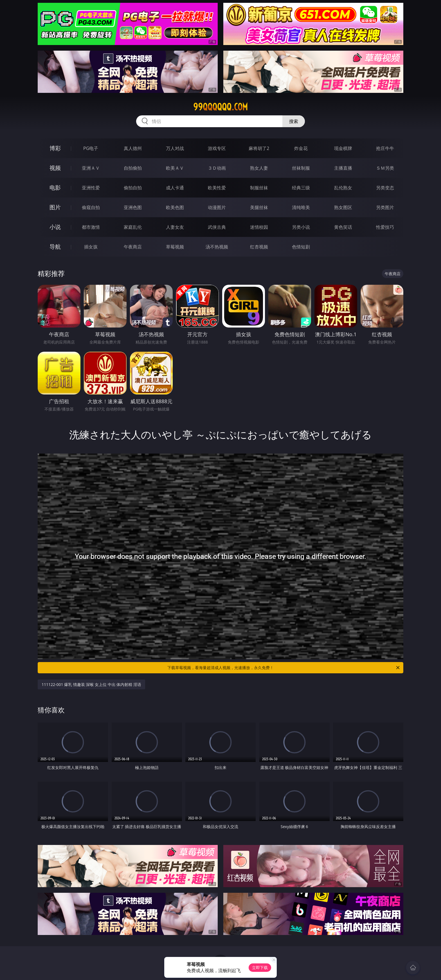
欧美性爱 (217, 188)
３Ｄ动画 (217, 168)
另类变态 (385, 188)
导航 (55, 247)
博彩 (55, 148)
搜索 (294, 121)
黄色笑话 (343, 227)
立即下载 (260, 967)
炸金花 (301, 148)
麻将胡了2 (259, 148)
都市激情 (91, 227)
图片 (55, 207)
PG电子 (91, 148)
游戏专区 (217, 148)
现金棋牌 (343, 148)
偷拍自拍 (133, 188)
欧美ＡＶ (175, 168)
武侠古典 (217, 227)
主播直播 (343, 168)
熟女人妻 (259, 168)
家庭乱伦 (133, 227)
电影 (55, 188)
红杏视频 (259, 247)
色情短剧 (301, 247)
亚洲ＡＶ (91, 168)
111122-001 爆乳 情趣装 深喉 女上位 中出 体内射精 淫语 (91, 684)
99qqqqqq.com (220, 107)
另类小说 (301, 227)
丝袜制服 (301, 168)
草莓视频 (175, 247)
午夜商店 (133, 247)
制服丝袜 (259, 188)
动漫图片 (217, 207)
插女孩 (91, 247)
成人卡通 (175, 188)
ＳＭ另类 (385, 168)
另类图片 (385, 207)
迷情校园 (259, 227)
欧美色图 (175, 207)
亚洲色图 (133, 207)
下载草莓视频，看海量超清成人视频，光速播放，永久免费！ (284, 668)
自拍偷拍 (133, 168)
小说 (55, 227)
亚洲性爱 (91, 188)
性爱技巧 (385, 227)
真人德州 (133, 148)
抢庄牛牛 (385, 148)
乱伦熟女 (343, 188)
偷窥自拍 (91, 207)
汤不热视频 (217, 247)
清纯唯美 (301, 207)
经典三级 (301, 188)
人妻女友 (175, 227)
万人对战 (175, 148)
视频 (55, 168)
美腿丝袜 (259, 207)
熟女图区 (343, 207)
